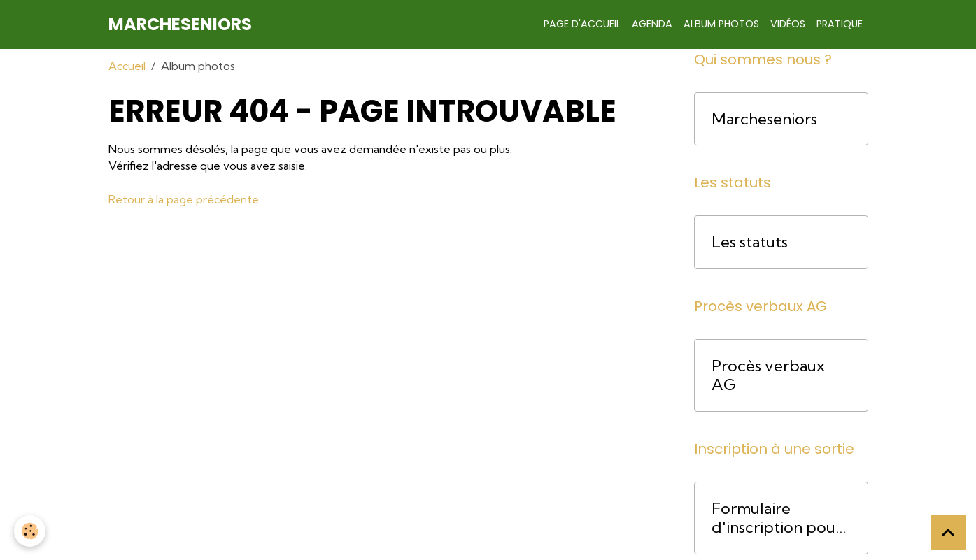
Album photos (721, 24)
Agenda (652, 24)
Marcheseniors (764, 119)
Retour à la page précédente (184, 199)
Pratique (840, 24)
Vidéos (788, 24)
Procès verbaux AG (768, 375)
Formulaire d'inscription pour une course (777, 518)
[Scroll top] (948, 532)
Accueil (127, 66)
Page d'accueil (582, 24)
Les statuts (750, 242)
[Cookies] (30, 531)
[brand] (180, 24)
